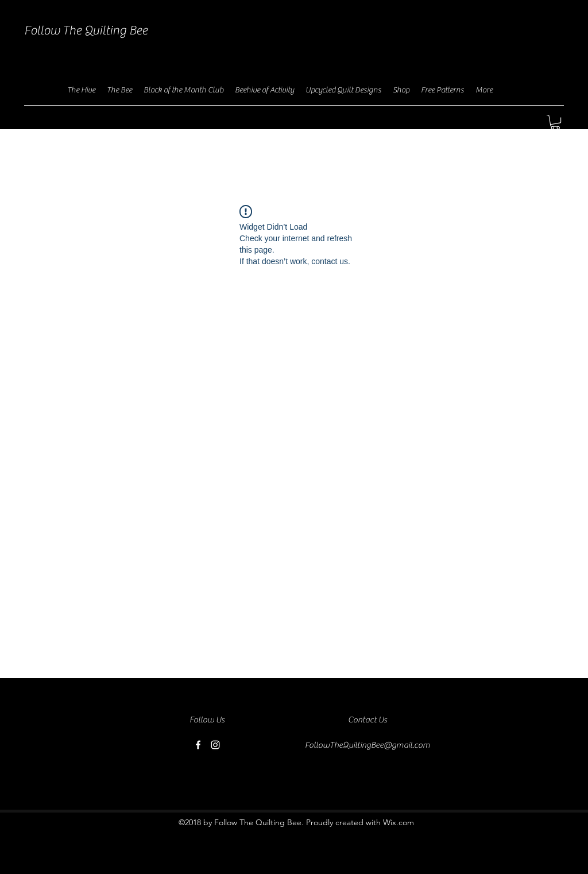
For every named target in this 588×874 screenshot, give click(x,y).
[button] (555, 122)
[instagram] (215, 745)
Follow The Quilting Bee (86, 30)
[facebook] (198, 745)
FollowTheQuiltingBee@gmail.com (367, 745)
